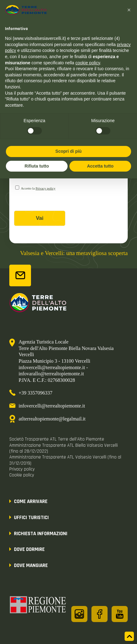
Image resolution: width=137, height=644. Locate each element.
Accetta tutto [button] (100, 166)
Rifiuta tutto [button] (37, 166)
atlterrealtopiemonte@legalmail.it (52, 419)
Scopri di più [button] (69, 151)
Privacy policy (46, 188)
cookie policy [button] (88, 63)
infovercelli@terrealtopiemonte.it (52, 406)
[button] (129, 10)
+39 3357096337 (35, 393)
